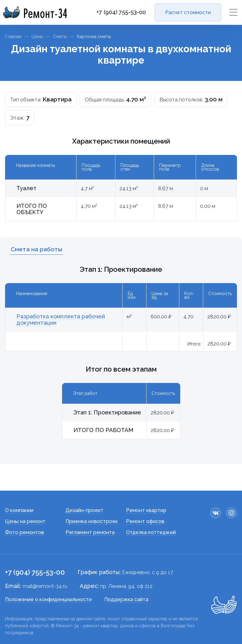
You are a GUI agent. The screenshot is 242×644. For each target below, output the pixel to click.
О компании (19, 510)
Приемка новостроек (92, 521)
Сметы (60, 37)
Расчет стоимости (188, 12)
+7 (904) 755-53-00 (121, 12)
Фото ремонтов (25, 532)
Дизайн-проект (84, 510)
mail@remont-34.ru (45, 586)
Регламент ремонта (90, 532)
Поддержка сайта (126, 599)
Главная (13, 37)
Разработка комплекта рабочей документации (61, 319)
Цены (37, 37)
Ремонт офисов (145, 521)
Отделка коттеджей (151, 532)
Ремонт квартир (146, 510)
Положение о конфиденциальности (48, 599)
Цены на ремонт (25, 521)
